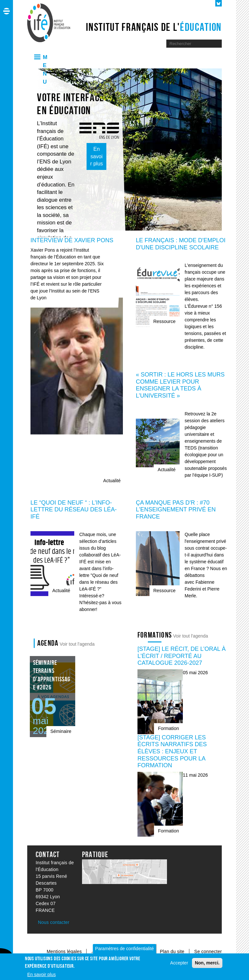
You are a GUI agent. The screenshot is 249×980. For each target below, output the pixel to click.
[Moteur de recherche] (189, 44)
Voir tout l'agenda (77, 644)
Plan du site (173, 951)
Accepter (179, 963)
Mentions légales (64, 951)
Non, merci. (207, 963)
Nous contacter (54, 922)
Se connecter (208, 951)
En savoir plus (96, 156)
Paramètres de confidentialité (124, 949)
